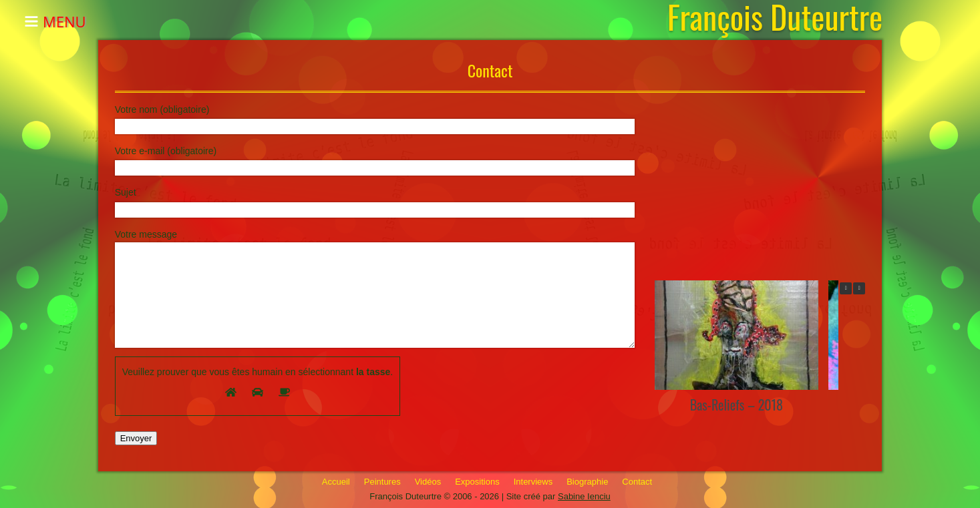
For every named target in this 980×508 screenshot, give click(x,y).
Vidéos (428, 482)
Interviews (533, 482)
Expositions (477, 482)
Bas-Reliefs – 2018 (736, 405)
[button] (859, 288)
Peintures (382, 482)
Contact (637, 482)
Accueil (336, 482)
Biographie (587, 482)
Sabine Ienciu (584, 496)
